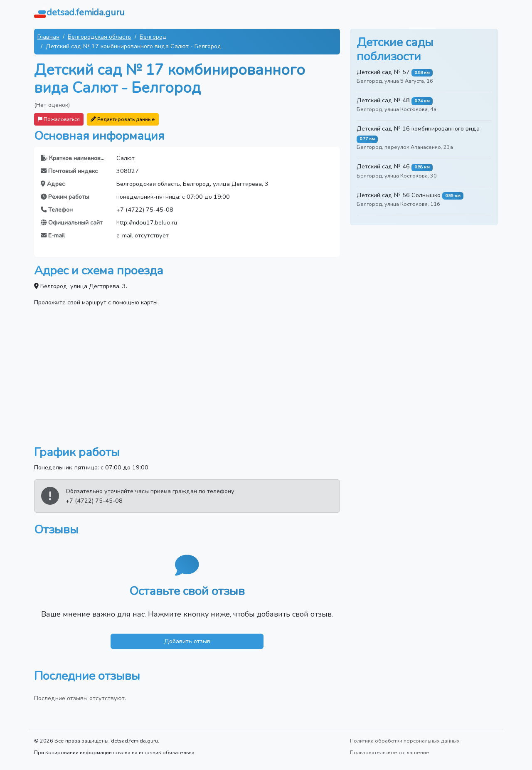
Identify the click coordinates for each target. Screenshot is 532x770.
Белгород (153, 37)
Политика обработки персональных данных (405, 741)
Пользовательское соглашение (390, 752)
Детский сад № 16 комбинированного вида (418, 128)
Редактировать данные (123, 119)
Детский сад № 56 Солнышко (399, 195)
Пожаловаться (59, 119)
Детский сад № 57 (383, 72)
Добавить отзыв (187, 641)
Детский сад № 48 (383, 100)
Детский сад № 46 (383, 166)
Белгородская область (100, 37)
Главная (48, 37)
